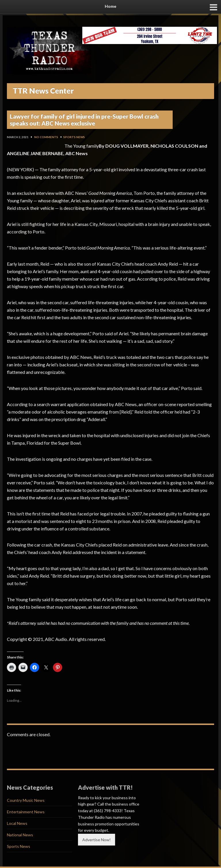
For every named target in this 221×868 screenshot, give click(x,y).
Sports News (74, 137)
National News (20, 835)
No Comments (46, 137)
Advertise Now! (97, 840)
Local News (17, 823)
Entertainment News (26, 812)
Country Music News (26, 800)
